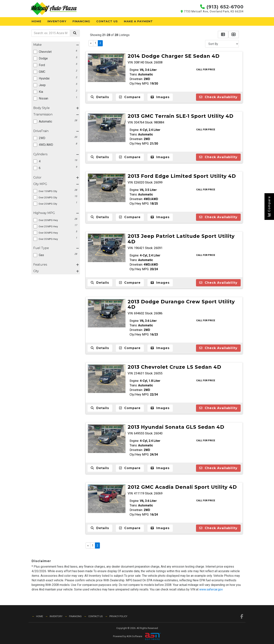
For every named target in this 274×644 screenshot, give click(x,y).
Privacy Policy (118, 616)
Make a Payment (138, 21)
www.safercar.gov (211, 589)
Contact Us (107, 21)
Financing (81, 21)
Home (36, 21)
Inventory (57, 21)
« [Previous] (91, 43)
